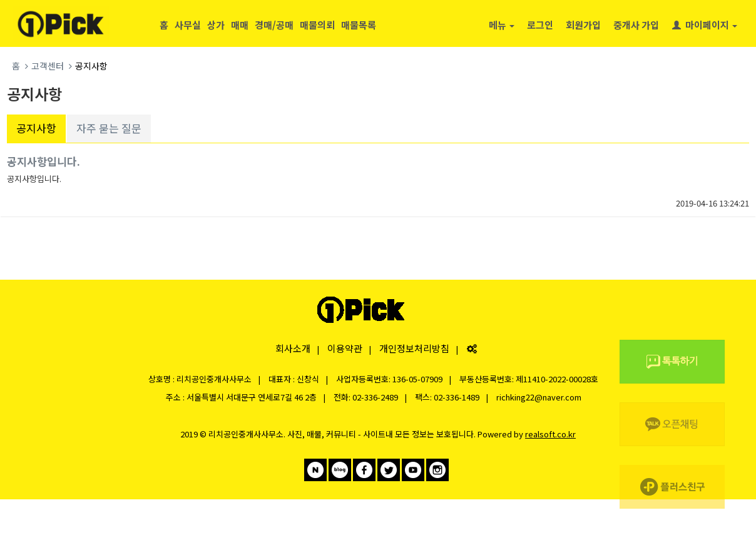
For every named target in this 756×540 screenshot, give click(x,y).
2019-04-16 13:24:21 (713, 203)
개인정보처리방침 (414, 348)
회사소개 (293, 348)
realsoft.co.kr (550, 434)
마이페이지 (705, 25)
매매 (240, 25)
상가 (216, 25)
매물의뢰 (317, 25)
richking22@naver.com (539, 397)
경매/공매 (274, 25)
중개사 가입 (636, 25)
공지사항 (36, 128)
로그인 (540, 25)
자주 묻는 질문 (109, 128)
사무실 (188, 25)
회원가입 (583, 25)
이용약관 (345, 348)
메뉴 (502, 25)
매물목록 (359, 25)
